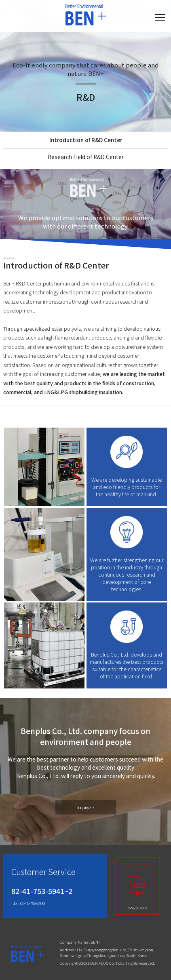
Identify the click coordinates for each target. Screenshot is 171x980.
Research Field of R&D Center (86, 157)
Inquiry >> (85, 807)
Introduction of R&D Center (86, 140)
